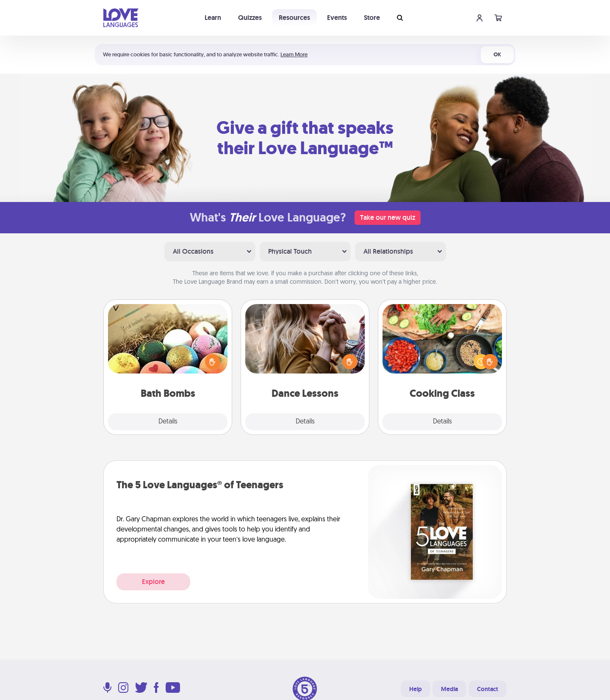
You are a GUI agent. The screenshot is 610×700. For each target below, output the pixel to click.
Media (449, 689)
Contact (488, 689)
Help (416, 689)
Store (372, 18)
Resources (294, 18)
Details (168, 422)
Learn (213, 18)
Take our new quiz (388, 217)
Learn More (294, 54)
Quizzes (250, 18)
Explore (153, 582)
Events (337, 18)
